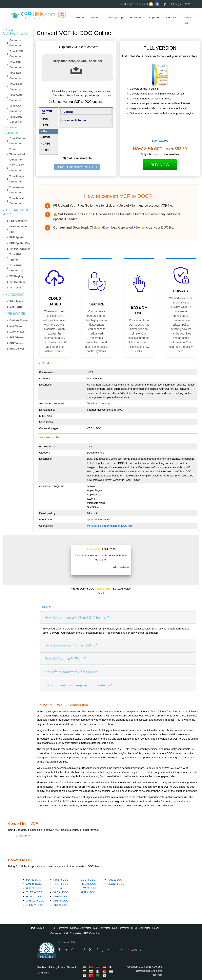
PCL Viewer (17, 337)
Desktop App (115, 17)
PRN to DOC (61, 880)
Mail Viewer (17, 326)
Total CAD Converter (16, 97)
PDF (46, 119)
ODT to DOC (61, 888)
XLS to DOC (33, 888)
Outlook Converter (81, 928)
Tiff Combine (18, 282)
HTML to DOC (34, 896)
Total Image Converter (17, 179)
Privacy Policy (57, 967)
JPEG (47, 144)
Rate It (101, 593)
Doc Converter (121, 928)
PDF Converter (59, 928)
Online (95, 17)
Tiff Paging (16, 276)
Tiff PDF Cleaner (20, 249)
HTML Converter (141, 928)
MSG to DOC (88, 884)
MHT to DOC (88, 892)
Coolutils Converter (16, 43)
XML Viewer (17, 349)
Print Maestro (18, 301)
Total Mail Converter (99, 403)
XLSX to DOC (34, 892)
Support (154, 17)
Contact (171, 17)
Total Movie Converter (17, 201)
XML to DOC (34, 884)
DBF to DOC (61, 896)
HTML (47, 137)
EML (46, 125)
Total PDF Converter (16, 65)
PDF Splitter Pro (20, 243)
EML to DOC (88, 880)
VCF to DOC (61, 905)
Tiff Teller (15, 288)
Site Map (42, 967)
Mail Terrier (17, 307)
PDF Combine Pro (18, 229)
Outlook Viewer (19, 320)
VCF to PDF (26, 836)
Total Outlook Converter (18, 141)
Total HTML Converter (17, 54)
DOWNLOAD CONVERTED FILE (77, 167)
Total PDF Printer (16, 257)
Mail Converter (102, 928)
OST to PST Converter (17, 168)
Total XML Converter (16, 119)
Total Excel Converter (16, 87)
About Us (187, 20)
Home (80, 17)
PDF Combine (18, 221)
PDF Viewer (17, 343)
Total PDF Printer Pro (16, 268)
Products (136, 17)
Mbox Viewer (18, 332)
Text (46, 150)
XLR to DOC (61, 892)
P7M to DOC (88, 888)
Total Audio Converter (17, 190)
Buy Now (160, 165)
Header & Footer (75, 120)
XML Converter (73, 933)
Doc (46, 131)
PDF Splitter (17, 237)
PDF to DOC (34, 880)
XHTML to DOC (35, 901)
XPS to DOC (61, 901)
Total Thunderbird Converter (17, 154)
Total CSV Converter (16, 108)
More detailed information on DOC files (110, 526)
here (181, 351)
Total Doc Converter (16, 76)
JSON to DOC (34, 905)
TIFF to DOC (61, 884)
